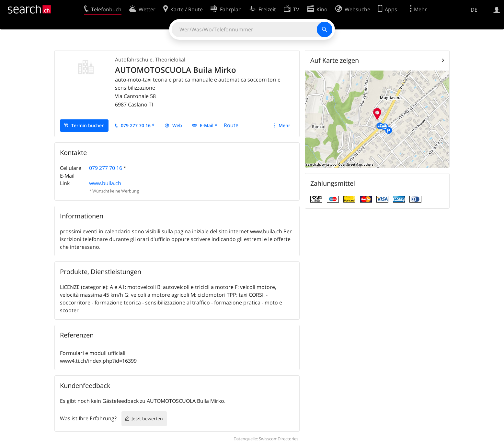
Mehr (284, 125)
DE (474, 10)
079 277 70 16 (106, 168)
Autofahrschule (134, 60)
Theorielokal (170, 60)
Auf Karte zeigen (335, 60)
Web (177, 125)
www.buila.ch (105, 183)
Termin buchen (88, 125)
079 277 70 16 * (138, 125)
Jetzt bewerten (147, 419)
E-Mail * (209, 125)
